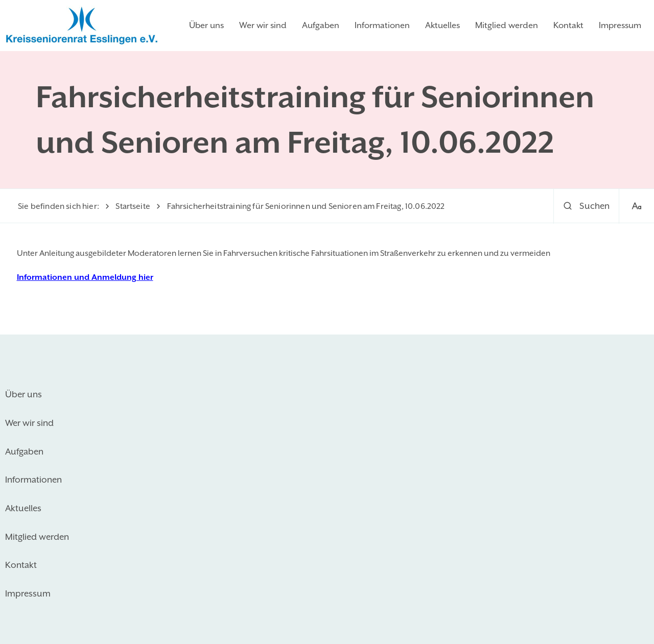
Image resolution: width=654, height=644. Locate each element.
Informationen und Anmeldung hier (85, 277)
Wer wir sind (263, 25)
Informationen (382, 25)
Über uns (206, 25)
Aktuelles (442, 25)
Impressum (620, 25)
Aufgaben (321, 25)
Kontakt (568, 25)
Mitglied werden (507, 25)
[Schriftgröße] (636, 207)
